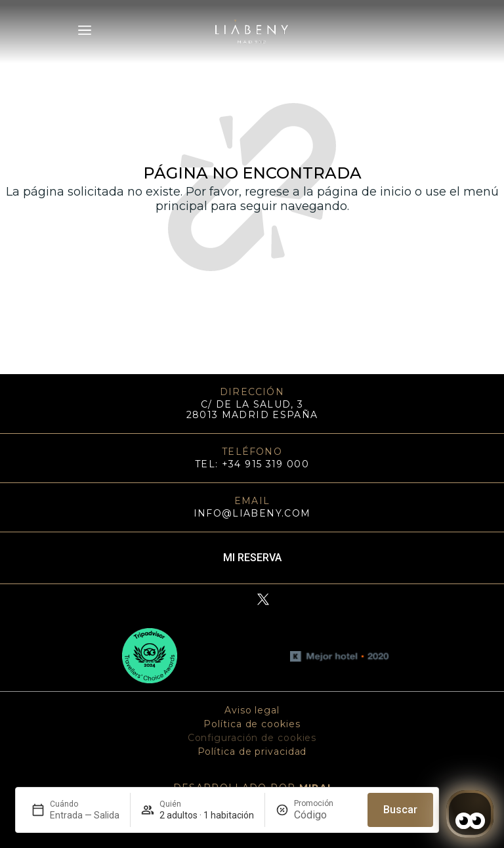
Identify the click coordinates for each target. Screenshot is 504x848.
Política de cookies (252, 724)
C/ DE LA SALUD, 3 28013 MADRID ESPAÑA (252, 410)
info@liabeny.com (252, 513)
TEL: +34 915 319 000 (252, 464)
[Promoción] (325, 815)
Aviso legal (252, 710)
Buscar (400, 810)
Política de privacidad (252, 752)
